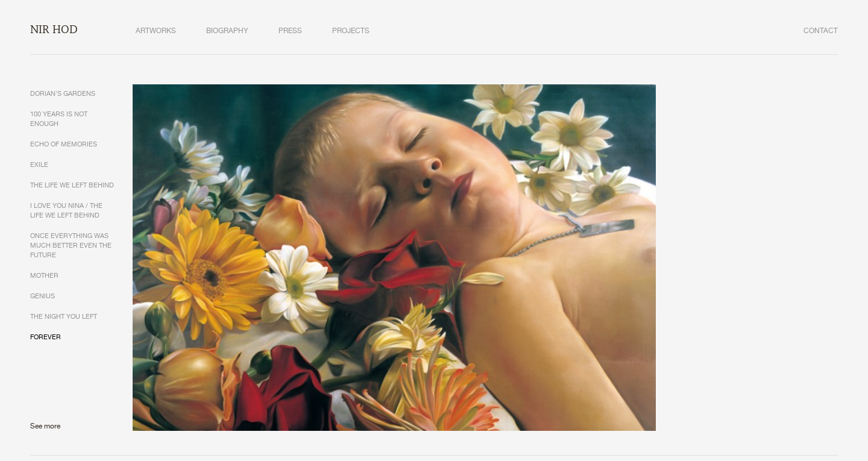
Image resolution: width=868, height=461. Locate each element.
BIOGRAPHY (227, 31)
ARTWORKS (156, 31)
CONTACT (821, 31)
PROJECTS (351, 31)
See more (45, 426)
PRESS (290, 31)
